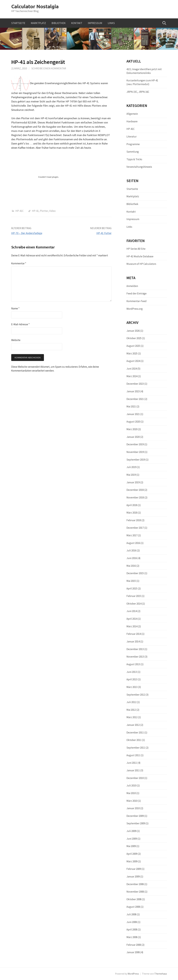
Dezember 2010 (135, 778)
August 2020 (133, 422)
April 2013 (132, 679)
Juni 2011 (132, 763)
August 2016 (133, 543)
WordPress (133, 974)
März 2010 (132, 801)
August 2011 (133, 755)
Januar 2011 (133, 770)
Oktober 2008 (134, 899)
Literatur (132, 137)
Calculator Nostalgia (35, 6)
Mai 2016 (131, 566)
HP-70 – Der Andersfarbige (27, 233)
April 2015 (132, 588)
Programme (133, 144)
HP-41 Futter (104, 233)
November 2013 (135, 657)
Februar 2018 (134, 520)
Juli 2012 (131, 702)
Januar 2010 (133, 808)
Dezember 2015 (135, 573)
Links (111, 23)
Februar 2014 (134, 634)
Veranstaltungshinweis (139, 167)
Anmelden (132, 286)
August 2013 (133, 664)
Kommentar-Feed (136, 301)
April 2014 (132, 619)
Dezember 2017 (135, 528)
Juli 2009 (131, 831)
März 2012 (132, 717)
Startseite (18, 23)
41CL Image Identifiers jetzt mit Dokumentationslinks (144, 71)
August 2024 (133, 361)
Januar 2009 (133, 877)
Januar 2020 (133, 437)
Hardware (132, 121)
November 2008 (135, 892)
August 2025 (133, 346)
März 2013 (132, 687)
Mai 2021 (131, 406)
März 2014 (132, 626)
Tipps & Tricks (134, 159)
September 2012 (136, 695)
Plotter (44, 211)
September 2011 (136, 748)
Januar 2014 (133, 641)
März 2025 (132, 353)
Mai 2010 (131, 793)
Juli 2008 (131, 914)
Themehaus (161, 974)
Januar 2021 (133, 414)
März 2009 (132, 861)
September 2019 (136, 460)
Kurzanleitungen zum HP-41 (142, 80)
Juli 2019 (131, 467)
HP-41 (35, 211)
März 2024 (132, 376)
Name (15, 308)
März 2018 (132, 513)
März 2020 (132, 429)
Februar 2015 (134, 596)
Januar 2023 (133, 391)
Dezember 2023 (135, 384)
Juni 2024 (132, 369)
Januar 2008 (133, 952)
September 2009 (136, 823)
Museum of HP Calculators (141, 264)
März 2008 (132, 937)
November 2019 (135, 452)
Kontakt (77, 23)
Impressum (95, 23)
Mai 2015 (131, 581)
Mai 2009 (131, 846)
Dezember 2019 (135, 444)
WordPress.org (135, 309)
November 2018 (135, 497)
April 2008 (132, 930)
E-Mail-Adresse (20, 324)
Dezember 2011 (135, 733)
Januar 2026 (133, 331)
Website (16, 340)
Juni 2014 (132, 611)
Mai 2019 (131, 475)
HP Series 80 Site (136, 249)
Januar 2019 (133, 482)
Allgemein (132, 114)
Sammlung (133, 152)
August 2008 (133, 907)
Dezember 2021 (135, 399)
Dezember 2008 (135, 884)
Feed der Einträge (136, 293)
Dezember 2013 (135, 649)
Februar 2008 (134, 945)
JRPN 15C (132, 92)
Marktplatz (38, 23)
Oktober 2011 (134, 740)
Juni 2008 (132, 922)
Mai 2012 (131, 710)
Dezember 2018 (135, 490)
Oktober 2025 (134, 338)
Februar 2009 (134, 869)
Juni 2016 (132, 558)
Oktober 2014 (134, 604)
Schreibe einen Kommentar (49, 68)
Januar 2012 (133, 725)
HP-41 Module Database (140, 256)
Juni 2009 (132, 839)
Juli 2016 (131, 550)
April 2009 (132, 854)
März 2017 (132, 535)
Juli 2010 (131, 785)
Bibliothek (59, 23)
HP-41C (19, 211)
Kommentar (19, 263)
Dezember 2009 (135, 816)
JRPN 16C (144, 92)
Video (52, 211)
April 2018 (132, 505)
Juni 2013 (132, 672)
